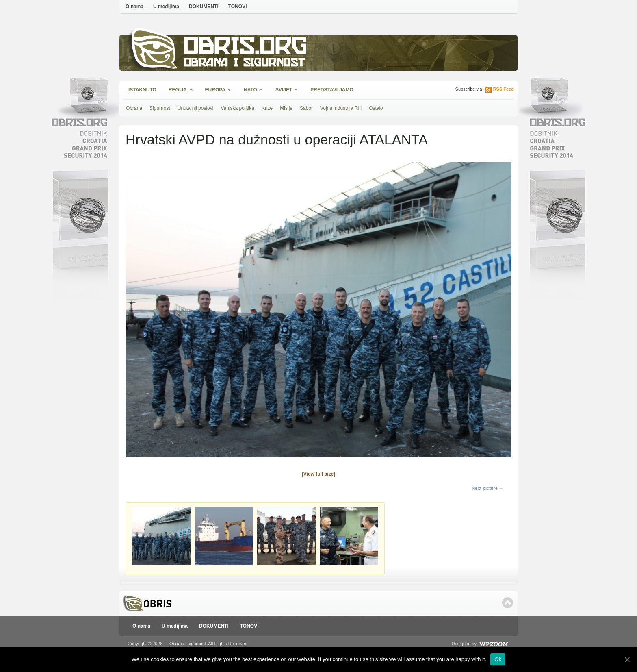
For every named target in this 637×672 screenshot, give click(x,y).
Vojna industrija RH (341, 108)
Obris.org (246, 48)
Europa (216, 90)
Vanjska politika (237, 108)
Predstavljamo (332, 90)
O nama (134, 7)
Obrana (134, 108)
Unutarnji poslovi (196, 108)
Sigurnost (160, 108)
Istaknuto (142, 90)
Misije (286, 108)
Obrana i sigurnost (244, 64)
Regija (178, 90)
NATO (251, 90)
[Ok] (627, 659)
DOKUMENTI (204, 7)
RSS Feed (504, 89)
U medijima (166, 7)
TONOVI (238, 7)
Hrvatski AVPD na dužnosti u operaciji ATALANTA (277, 139)
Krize (267, 108)
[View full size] (318, 474)
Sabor (306, 108)
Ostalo (376, 108)
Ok (498, 659)
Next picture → (487, 488)
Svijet (284, 90)
